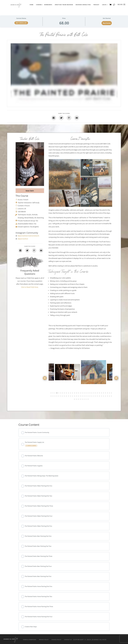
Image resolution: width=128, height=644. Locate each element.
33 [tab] (51, 397)
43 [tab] (71, 397)
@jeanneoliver (23, 239)
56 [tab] (96, 397)
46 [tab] (77, 397)
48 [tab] (81, 397)
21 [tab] (90, 393)
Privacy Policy (44, 640)
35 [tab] (55, 397)
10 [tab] (69, 393)
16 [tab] (81, 393)
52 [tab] (88, 397)
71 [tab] (86, 400)
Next (116, 378)
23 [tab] (94, 393)
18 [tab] (84, 393)
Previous (45, 378)
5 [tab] (59, 393)
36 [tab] (57, 397)
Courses (39, 5)
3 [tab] (55, 393)
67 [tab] (78, 400)
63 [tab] (110, 397)
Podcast (96, 5)
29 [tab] (106, 393)
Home (32, 5)
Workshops (48, 5)
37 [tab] (59, 397)
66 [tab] (77, 400)
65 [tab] (75, 400)
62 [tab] (108, 397)
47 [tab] (78, 397)
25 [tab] (98, 393)
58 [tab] (100, 397)
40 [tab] (65, 397)
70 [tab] (84, 400)
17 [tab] (82, 393)
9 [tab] (67, 393)
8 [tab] (65, 393)
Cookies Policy (56, 640)
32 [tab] (112, 393)
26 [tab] (100, 393)
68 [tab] (81, 400)
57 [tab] (98, 397)
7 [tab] (63, 393)
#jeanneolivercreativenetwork (29, 236)
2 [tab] (53, 393)
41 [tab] (67, 397)
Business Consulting (83, 5)
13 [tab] (75, 393)
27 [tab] (102, 393)
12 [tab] (73, 393)
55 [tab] (94, 397)
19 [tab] (86, 393)
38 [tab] (61, 397)
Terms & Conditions (30, 640)
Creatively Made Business (64, 5)
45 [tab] (75, 397)
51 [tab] (86, 397)
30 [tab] (108, 393)
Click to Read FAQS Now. (30, 287)
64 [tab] (112, 397)
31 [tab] (110, 393)
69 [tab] (82, 400)
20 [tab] (88, 393)
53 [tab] (90, 397)
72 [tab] (88, 400)
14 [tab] (77, 393)
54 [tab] (92, 397)
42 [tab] (69, 397)
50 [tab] (84, 397)
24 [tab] (96, 393)
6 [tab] (61, 393)
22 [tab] (92, 393)
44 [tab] (73, 397)
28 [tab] (104, 393)
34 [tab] (53, 397)
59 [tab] (102, 397)
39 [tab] (63, 397)
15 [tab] (78, 393)
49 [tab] (82, 397)
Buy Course (107, 23)
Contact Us (68, 640)
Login (104, 5)
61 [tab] (106, 397)
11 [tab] (71, 393)
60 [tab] (104, 397)
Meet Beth (30, 191)
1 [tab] (51, 393)
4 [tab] (57, 393)
